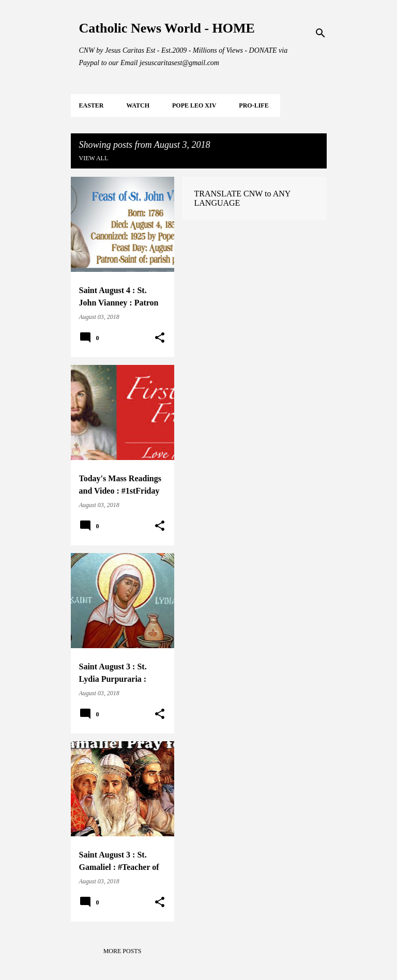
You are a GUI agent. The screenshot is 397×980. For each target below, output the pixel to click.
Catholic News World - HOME (167, 28)
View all (94, 158)
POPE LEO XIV (194, 105)
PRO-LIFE (254, 105)
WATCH (138, 105)
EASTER (91, 105)
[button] (160, 338)
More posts (123, 951)
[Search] (320, 33)
